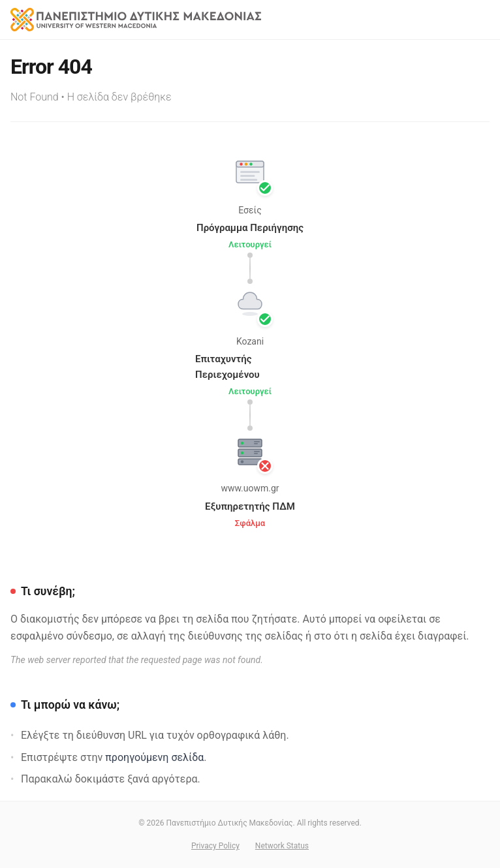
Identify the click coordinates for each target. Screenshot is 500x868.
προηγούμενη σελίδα (154, 757)
